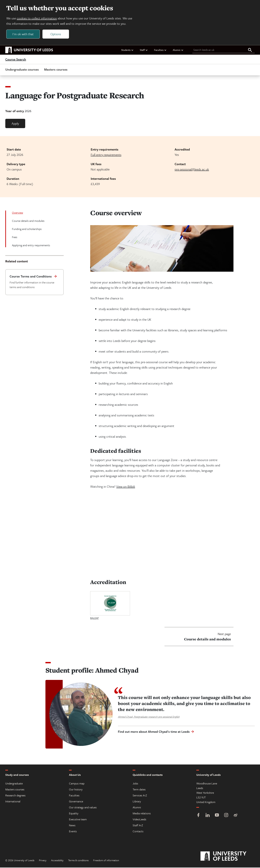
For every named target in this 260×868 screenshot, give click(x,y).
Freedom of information (106, 861)
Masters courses (56, 70)
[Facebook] (198, 816)
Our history (76, 790)
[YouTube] (217, 816)
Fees (15, 238)
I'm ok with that (23, 34)
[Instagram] (226, 816)
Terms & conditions (78, 861)
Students (127, 50)
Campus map (77, 784)
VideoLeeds (139, 820)
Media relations (142, 814)
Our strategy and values (83, 808)
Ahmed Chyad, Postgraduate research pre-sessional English (149, 717)
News (72, 826)
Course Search (16, 60)
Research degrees (15, 796)
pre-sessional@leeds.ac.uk (192, 170)
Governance (76, 802)
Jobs (135, 784)
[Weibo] (235, 816)
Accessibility (57, 861)
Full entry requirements (106, 155)
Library (137, 802)
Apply (15, 124)
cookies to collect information (37, 19)
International (13, 802)
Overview (17, 213)
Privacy (43, 861)
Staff (144, 50)
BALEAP (94, 618)
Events (73, 832)
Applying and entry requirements (31, 246)
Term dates (139, 790)
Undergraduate (14, 784)
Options (56, 34)
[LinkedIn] (208, 816)
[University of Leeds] (228, 857)
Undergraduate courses (22, 70)
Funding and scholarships (27, 229)
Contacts (138, 832)
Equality (74, 814)
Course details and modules (28, 221)
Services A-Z (140, 796)
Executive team (78, 820)
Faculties (160, 50)
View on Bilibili (126, 487)
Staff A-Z (138, 826)
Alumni (178, 50)
